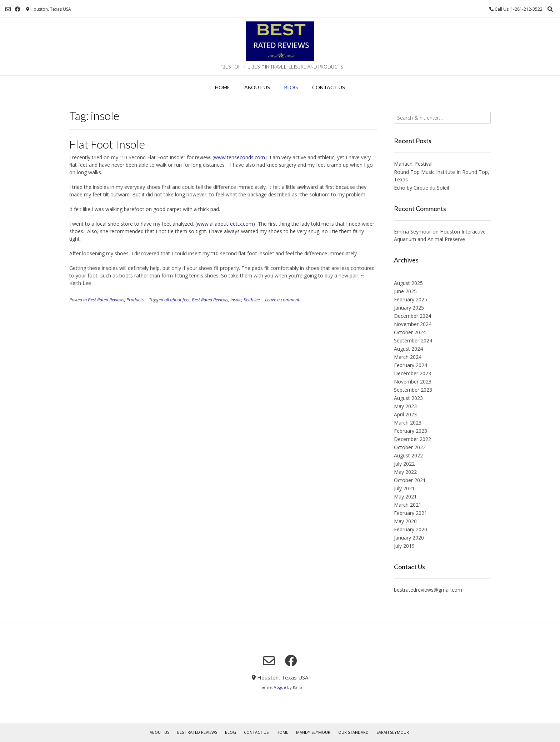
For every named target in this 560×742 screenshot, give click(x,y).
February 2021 (411, 513)
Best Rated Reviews (106, 300)
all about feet (177, 300)
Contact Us (329, 87)
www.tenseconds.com (239, 157)
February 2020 (411, 529)
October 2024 (410, 332)
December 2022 (412, 439)
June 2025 (405, 291)
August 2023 (408, 398)
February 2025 (411, 299)
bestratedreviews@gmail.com (428, 590)
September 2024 (413, 340)
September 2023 (413, 390)
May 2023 (405, 406)
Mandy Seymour (313, 732)
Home (222, 87)
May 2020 (405, 521)
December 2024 (412, 316)
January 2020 (409, 538)
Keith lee (252, 300)
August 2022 (408, 455)
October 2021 (410, 480)
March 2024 (408, 357)
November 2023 (413, 382)
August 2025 (408, 283)
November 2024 (413, 324)
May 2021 (405, 497)
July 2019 (404, 546)
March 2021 (408, 505)
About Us (257, 87)
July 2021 (404, 488)
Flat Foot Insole (107, 144)
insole (236, 300)
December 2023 (412, 373)
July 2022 (404, 464)
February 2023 (411, 431)
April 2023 (405, 414)
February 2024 (411, 365)
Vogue (280, 687)
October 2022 (410, 447)
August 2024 (408, 349)
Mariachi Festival (413, 164)
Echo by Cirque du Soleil (421, 188)
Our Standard (353, 732)
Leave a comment (282, 300)
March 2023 (408, 423)
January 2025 (409, 308)
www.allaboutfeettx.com (225, 224)
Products (135, 300)
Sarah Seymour (393, 732)
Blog (291, 87)
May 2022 (405, 472)
